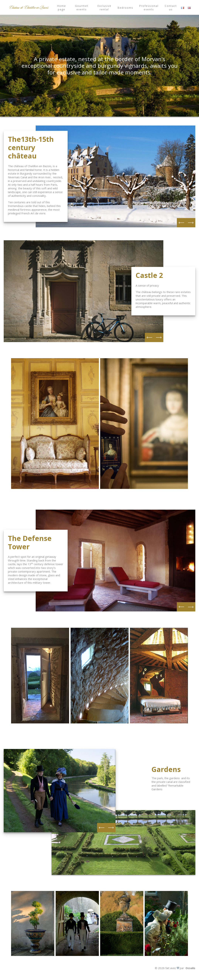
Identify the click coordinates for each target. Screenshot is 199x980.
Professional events (149, 8)
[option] (116, 176)
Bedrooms (125, 8)
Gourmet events (82, 8)
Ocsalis (190, 968)
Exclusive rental (104, 8)
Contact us (171, 8)
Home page (62, 8)
